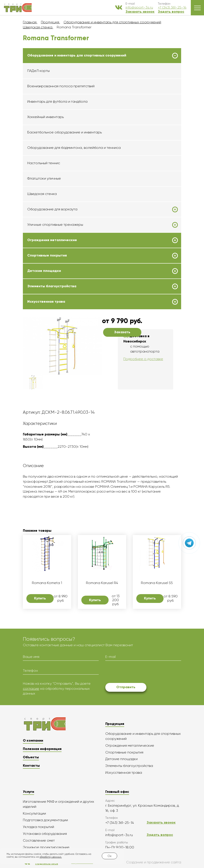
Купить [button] (40, 598)
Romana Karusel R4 (102, 583)
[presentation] (139, 673)
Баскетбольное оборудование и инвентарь (65, 132)
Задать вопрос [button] (171, 12)
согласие (31, 689)
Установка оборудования (45, 834)
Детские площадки (44, 271)
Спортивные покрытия (47, 255)
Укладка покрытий (38, 827)
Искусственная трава (46, 302)
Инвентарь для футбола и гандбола (57, 101)
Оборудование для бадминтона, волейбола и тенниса (74, 148)
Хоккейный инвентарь (46, 117)
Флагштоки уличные (44, 178)
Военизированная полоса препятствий (61, 86)
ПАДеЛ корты (38, 71)
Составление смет (39, 840)
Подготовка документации (45, 820)
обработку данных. (51, 857)
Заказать (122, 332)
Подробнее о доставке (143, 359)
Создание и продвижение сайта (144, 862)
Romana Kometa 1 (47, 583)
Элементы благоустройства (52, 286)
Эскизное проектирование (46, 847)
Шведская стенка (42, 194)
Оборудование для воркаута (52, 209)
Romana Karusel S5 (157, 583)
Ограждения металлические (52, 240)
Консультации (34, 813)
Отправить (126, 687)
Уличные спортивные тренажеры (55, 225)
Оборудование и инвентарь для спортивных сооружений (77, 55)
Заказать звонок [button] (140, 12)
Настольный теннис (44, 163)
